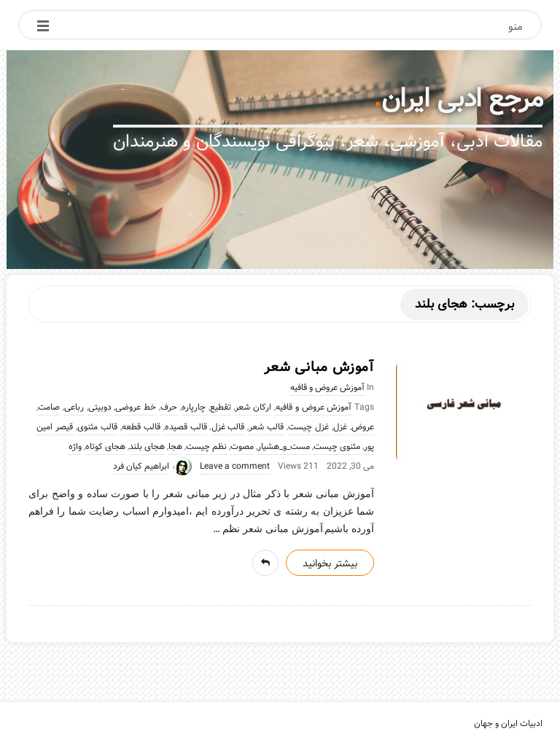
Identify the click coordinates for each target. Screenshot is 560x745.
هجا (175, 447)
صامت (49, 407)
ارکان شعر (253, 407)
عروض (363, 427)
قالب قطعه (141, 427)
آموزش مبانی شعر (319, 367)
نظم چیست (206, 447)
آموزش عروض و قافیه (327, 388)
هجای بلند (147, 447)
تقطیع (221, 407)
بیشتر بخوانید (330, 563)
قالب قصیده (186, 427)
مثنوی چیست (337, 447)
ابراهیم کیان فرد (141, 467)
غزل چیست (308, 427)
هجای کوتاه (105, 447)
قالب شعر (266, 427)
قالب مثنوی (97, 427)
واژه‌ (75, 447)
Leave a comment (235, 467)
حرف (169, 407)
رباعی (74, 407)
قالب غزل (228, 427)
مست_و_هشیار (284, 447)
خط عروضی (136, 407)
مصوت (242, 447)
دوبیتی (100, 407)
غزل (340, 427)
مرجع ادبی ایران (462, 99)
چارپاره (194, 407)
